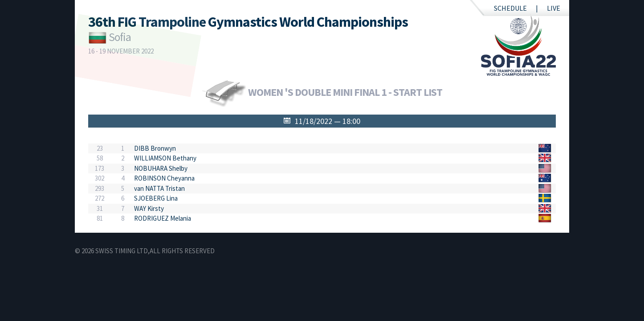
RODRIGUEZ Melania (163, 218)
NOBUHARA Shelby (161, 168)
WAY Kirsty (149, 208)
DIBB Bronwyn (155, 148)
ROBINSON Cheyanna (164, 178)
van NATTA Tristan (159, 188)
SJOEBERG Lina (156, 198)
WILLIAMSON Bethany (165, 158)
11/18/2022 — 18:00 (328, 121)
